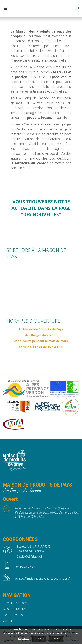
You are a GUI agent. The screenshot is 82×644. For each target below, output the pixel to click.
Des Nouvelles (13, 615)
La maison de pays (16, 603)
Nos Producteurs (15, 609)
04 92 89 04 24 (25, 566)
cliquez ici (24, 638)
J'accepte (56, 639)
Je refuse (39, 639)
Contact (8, 621)
